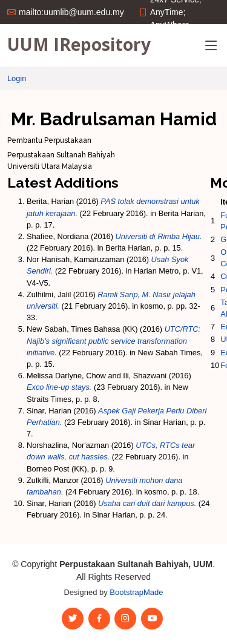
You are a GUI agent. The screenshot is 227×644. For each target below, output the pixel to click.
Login (17, 78)
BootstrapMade (136, 592)
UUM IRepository (79, 44)
